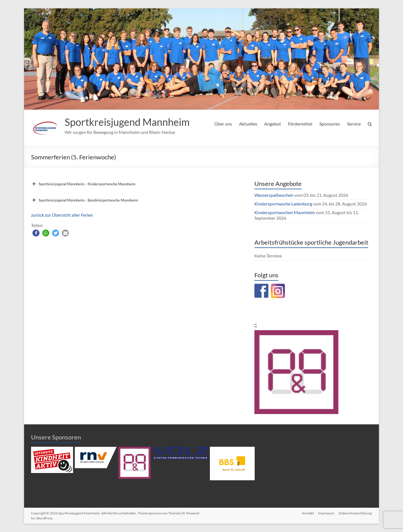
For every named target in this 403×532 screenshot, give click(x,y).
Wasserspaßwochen (274, 195)
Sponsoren (330, 124)
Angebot (273, 124)
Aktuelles (248, 124)
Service (354, 124)
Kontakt (308, 513)
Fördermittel (300, 124)
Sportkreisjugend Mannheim (127, 122)
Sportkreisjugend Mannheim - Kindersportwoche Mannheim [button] (83, 184)
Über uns (223, 124)
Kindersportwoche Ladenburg (283, 204)
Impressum (326, 513)
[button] (36, 233)
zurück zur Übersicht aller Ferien (62, 215)
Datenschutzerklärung (355, 513)
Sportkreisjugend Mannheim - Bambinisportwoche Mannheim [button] (85, 200)
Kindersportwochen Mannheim (285, 212)
